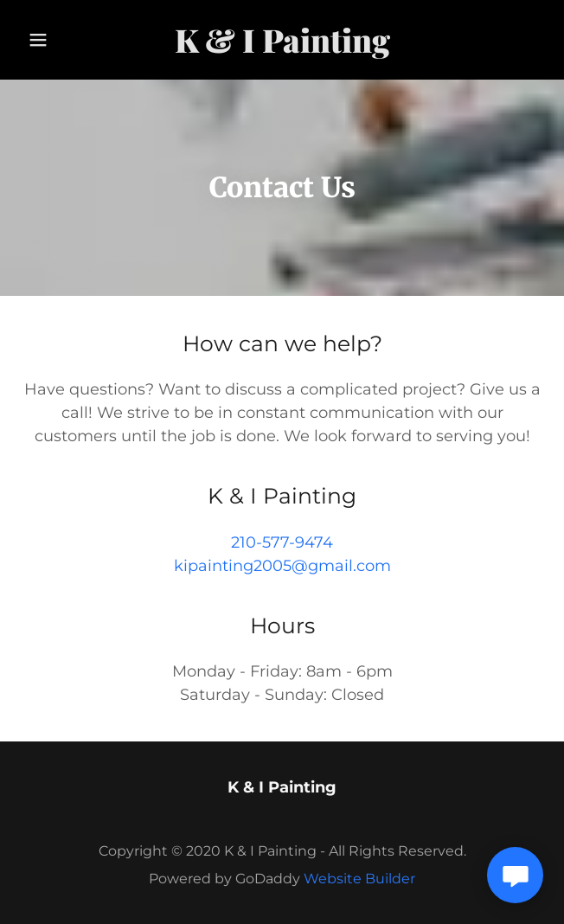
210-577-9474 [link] (282, 542)
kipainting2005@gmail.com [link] (282, 566)
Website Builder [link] (359, 879)
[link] (282, 40)
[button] (43, 40)
